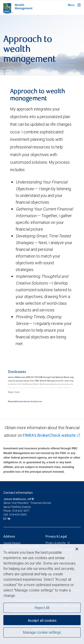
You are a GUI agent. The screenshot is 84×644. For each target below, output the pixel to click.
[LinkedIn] (10, 518)
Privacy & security (56, 543)
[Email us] (5, 518)
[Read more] (14, 392)
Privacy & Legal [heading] (56, 536)
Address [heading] (9, 536)
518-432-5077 (21, 511)
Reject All (42, 608)
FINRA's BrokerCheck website (49, 435)
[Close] (77, 549)
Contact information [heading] (18, 493)
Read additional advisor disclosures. (25, 401)
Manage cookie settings (42, 632)
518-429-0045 (18, 515)
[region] (42, 594)
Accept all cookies (42, 620)
